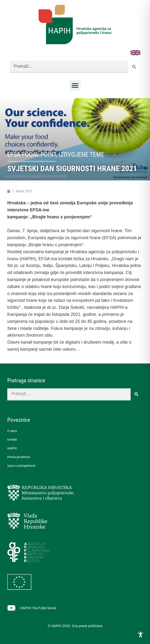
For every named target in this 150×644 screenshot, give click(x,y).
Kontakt (12, 440)
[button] (75, 85)
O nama (12, 431)
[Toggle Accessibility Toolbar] (141, 635)
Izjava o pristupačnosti (21, 466)
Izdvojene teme (81, 155)
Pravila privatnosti (19, 457)
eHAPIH (12, 448)
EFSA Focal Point (32, 155)
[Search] (134, 67)
